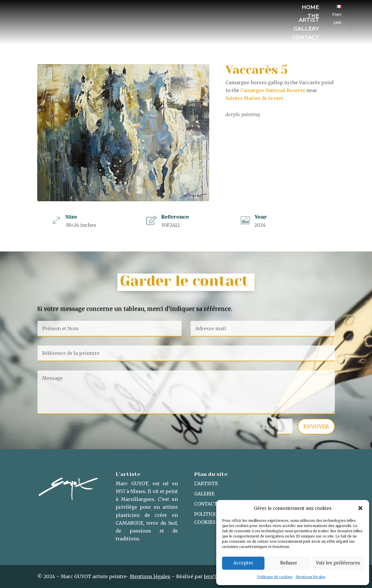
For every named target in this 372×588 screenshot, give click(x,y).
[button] (360, 508)
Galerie (204, 494)
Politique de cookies (275, 577)
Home (310, 8)
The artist (309, 19)
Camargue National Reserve (272, 90)
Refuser (289, 563)
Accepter (243, 563)
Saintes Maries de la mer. (255, 98)
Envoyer (316, 426)
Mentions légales (311, 577)
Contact (306, 38)
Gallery (306, 29)
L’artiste (206, 483)
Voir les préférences (338, 563)
